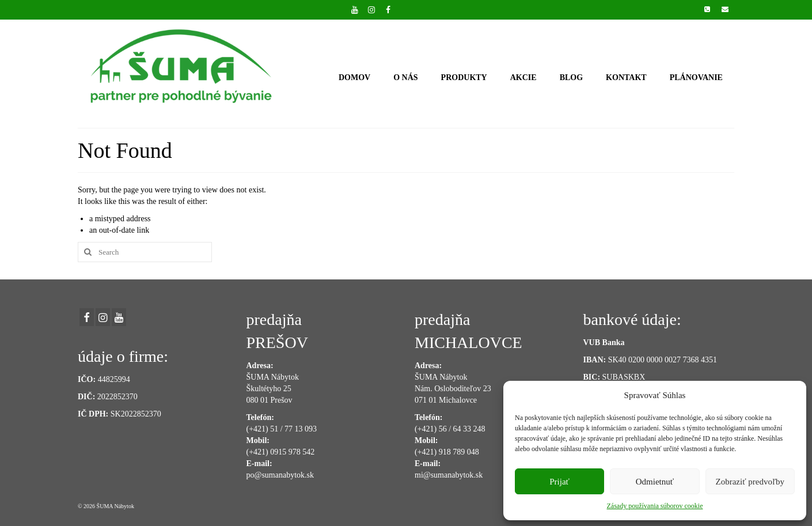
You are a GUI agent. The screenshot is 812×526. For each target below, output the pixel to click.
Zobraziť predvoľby (750, 482)
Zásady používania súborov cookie (655, 506)
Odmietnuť (655, 482)
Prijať (559, 482)
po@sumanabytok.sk (280, 475)
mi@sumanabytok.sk (449, 475)
